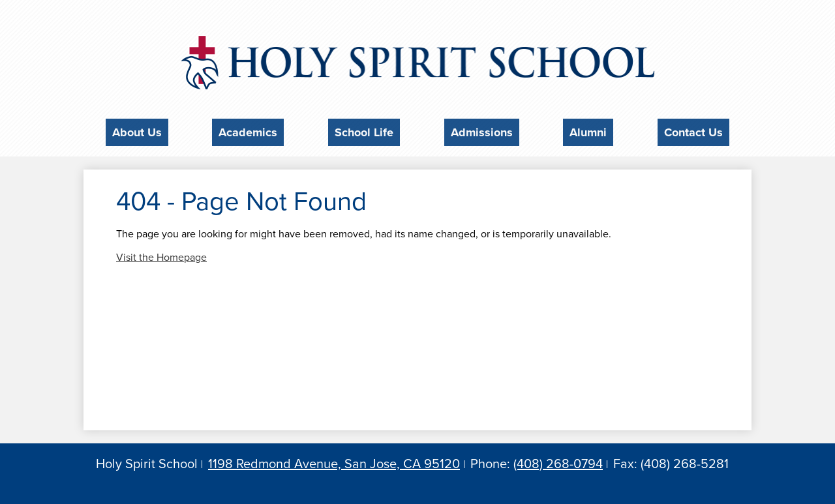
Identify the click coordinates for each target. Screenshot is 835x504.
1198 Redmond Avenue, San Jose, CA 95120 (334, 460)
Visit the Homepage (161, 254)
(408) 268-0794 (558, 460)
